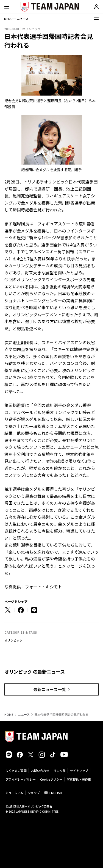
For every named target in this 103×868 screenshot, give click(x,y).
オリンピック (13, 640)
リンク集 (60, 771)
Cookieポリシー (51, 779)
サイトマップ (79, 771)
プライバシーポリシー (21, 779)
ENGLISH (56, 793)
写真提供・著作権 (79, 779)
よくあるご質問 (16, 771)
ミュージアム (14, 793)
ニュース (24, 715)
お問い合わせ (40, 771)
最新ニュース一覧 (50, 689)
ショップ (34, 793)
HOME (9, 715)
